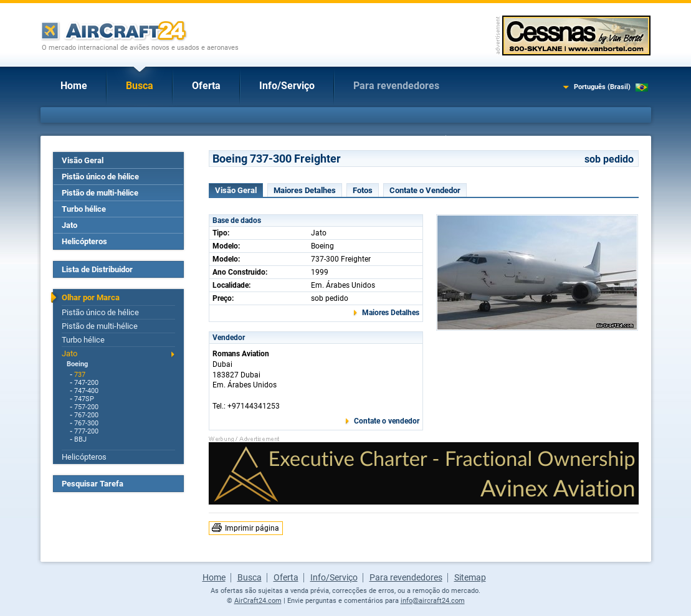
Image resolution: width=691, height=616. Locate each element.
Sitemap (470, 577)
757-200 (86, 407)
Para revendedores (396, 86)
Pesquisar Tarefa (93, 484)
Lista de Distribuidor (97, 269)
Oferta (206, 86)
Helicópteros (84, 241)
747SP (84, 399)
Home (74, 86)
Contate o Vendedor (425, 190)
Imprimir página (252, 528)
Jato (69, 225)
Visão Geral (83, 160)
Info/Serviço (287, 86)
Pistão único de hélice (100, 177)
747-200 (86, 383)
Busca (140, 86)
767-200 (86, 415)
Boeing (77, 364)
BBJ (80, 439)
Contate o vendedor (387, 421)
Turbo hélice (84, 209)
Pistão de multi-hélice (100, 193)
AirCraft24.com (258, 601)
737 (80, 375)
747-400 (86, 391)
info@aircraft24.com (433, 601)
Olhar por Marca (91, 297)
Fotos (363, 190)
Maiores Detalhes (305, 190)
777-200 (86, 431)
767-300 (86, 423)
